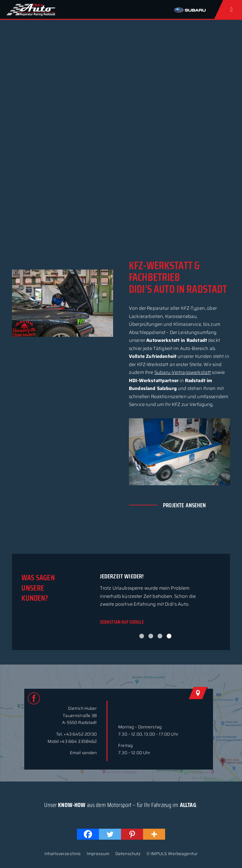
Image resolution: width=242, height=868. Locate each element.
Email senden (84, 753)
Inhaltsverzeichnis (63, 854)
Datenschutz (128, 854)
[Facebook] (88, 834)
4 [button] (169, 636)
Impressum (98, 854)
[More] (154, 834)
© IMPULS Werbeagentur (172, 854)
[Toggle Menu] (233, 9)
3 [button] (160, 636)
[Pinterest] (132, 834)
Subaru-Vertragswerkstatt (183, 372)
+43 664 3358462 (78, 741)
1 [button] (142, 636)
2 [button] (151, 636)
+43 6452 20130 (80, 734)
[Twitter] (110, 834)
